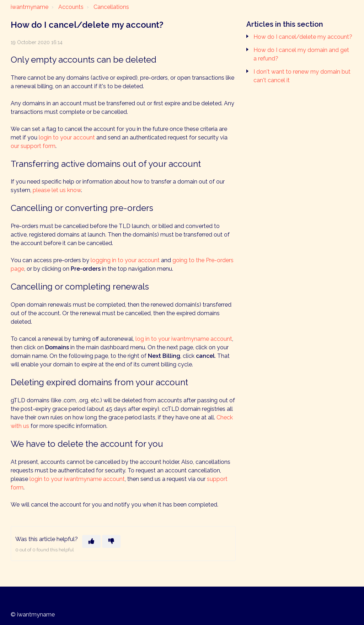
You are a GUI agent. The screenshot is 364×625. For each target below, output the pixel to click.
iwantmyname (30, 7)
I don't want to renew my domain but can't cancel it (302, 76)
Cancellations (111, 7)
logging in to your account (125, 260)
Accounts (71, 7)
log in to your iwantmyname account (184, 339)
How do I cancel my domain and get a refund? (301, 54)
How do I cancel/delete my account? (303, 37)
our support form (33, 146)
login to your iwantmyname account (77, 479)
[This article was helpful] (91, 541)
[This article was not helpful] (111, 541)
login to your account (67, 137)
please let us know (57, 190)
